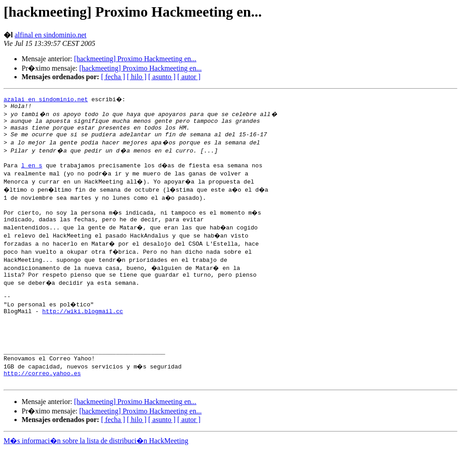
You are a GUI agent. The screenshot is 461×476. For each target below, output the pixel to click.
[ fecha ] (113, 77)
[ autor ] (189, 77)
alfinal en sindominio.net (50, 35)
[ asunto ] (162, 77)
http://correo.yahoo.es (42, 399)
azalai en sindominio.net (46, 99)
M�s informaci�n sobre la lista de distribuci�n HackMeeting (96, 468)
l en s (32, 172)
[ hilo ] (137, 77)
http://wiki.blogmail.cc (83, 326)
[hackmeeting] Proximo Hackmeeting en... (135, 59)
